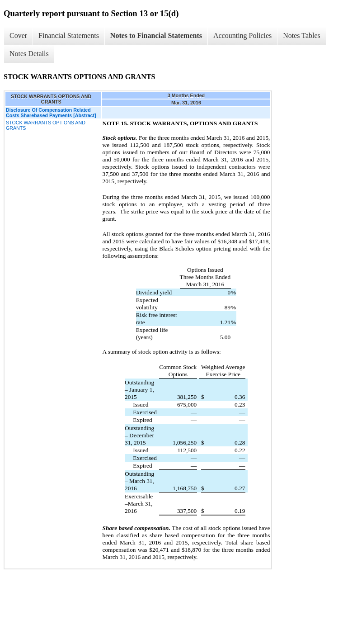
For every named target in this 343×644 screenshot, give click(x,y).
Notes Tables (302, 36)
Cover (18, 36)
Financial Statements (69, 36)
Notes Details (29, 54)
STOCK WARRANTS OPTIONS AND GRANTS (46, 125)
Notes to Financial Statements (156, 36)
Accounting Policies (242, 36)
